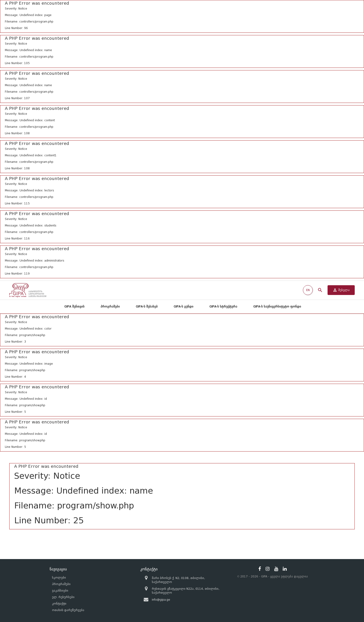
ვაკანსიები (60, 591)
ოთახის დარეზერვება (68, 610)
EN (308, 290)
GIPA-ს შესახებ (147, 306)
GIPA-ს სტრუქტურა (223, 306)
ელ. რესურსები (63, 597)
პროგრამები (110, 306)
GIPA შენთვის (74, 306)
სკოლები (59, 578)
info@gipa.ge (161, 600)
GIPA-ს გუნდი (184, 306)
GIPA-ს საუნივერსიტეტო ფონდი (277, 306)
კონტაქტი (59, 604)
